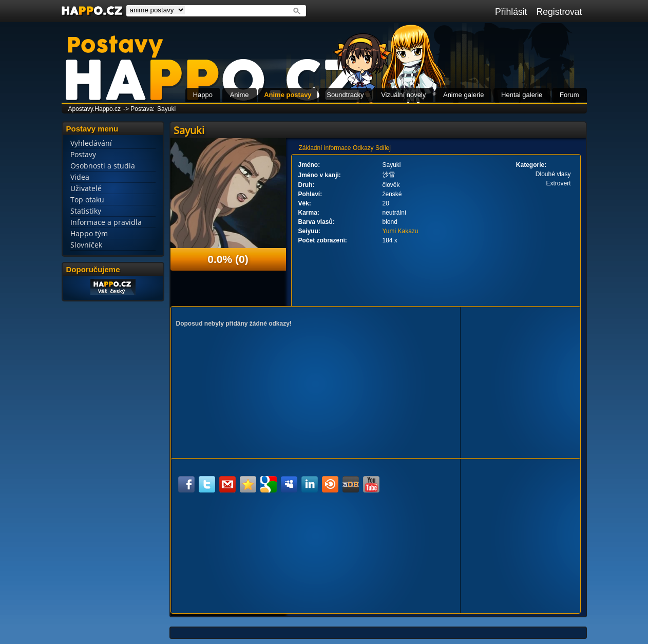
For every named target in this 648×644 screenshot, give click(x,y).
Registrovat (559, 12)
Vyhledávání (91, 143)
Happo (203, 95)
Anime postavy (288, 95)
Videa (80, 177)
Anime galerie (464, 95)
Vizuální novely (403, 95)
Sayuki (166, 109)
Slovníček (86, 245)
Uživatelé (86, 188)
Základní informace (325, 148)
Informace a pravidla (106, 222)
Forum (569, 95)
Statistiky (86, 211)
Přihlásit (511, 12)
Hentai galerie (522, 95)
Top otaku (87, 200)
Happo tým (89, 233)
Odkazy (363, 148)
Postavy (83, 154)
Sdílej (383, 148)
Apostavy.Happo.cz (95, 109)
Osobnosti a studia (103, 166)
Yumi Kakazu (401, 231)
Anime (240, 95)
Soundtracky (345, 95)
